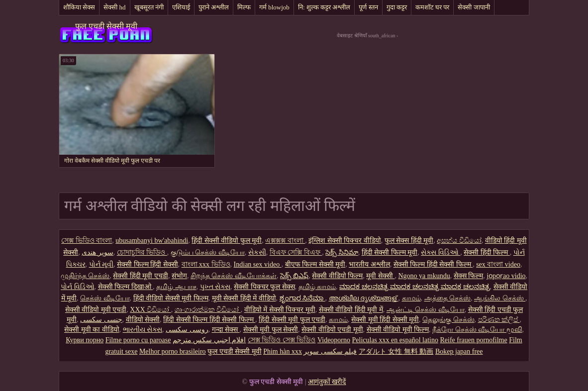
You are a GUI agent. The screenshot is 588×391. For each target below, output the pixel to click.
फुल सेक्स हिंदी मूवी (409, 241)
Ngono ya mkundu (424, 276)
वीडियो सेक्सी (143, 320)
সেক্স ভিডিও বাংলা (87, 241)
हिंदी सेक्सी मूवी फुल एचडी (292, 320)
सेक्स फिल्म (469, 276)
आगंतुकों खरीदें (327, 382)
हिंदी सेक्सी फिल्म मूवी (390, 252)
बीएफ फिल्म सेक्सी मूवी (315, 264)
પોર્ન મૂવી (101, 264)
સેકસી (257, 252)
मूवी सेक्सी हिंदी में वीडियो (244, 298)
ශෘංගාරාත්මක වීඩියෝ (208, 310)
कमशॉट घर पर (433, 7)
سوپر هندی (98, 252)
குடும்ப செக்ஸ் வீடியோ (208, 252)
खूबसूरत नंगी (149, 7)
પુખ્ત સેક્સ (215, 287)
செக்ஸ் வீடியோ (105, 298)
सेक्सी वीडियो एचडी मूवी (332, 330)
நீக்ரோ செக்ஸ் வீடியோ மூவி (477, 330)
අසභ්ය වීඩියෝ (459, 241)
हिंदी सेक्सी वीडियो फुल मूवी (227, 241)
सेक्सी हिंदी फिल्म (487, 252)
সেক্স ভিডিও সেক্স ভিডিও (282, 340)
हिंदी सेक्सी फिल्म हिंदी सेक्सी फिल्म (209, 320)
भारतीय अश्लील (369, 264)
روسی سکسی (187, 330)
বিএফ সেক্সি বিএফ (296, 252)
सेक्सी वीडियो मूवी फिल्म (398, 330)
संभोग (179, 276)
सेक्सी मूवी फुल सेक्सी (271, 330)
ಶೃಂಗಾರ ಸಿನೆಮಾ (302, 298)
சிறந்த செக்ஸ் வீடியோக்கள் (234, 276)
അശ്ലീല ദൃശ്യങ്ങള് (364, 298)
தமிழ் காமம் (317, 287)
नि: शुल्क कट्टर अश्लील (324, 7)
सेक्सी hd (114, 7)
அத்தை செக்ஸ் (448, 298)
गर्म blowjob (274, 7)
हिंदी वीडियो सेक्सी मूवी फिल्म (171, 298)
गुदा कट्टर (397, 7)
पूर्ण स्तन (368, 7)
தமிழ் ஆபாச (176, 287)
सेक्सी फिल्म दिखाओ (126, 287)
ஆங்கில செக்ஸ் (500, 298)
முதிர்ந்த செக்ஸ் (85, 276)
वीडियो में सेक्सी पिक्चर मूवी (280, 310)
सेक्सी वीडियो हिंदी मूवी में (351, 310)
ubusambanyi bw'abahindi (152, 241)
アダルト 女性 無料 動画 (396, 351)
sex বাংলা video (498, 264)
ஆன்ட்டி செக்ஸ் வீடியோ (426, 310)
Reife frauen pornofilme (473, 340)
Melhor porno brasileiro (173, 351)
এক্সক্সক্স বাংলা (285, 241)
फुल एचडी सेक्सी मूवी (106, 26)
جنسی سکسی (101, 320)
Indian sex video (258, 264)
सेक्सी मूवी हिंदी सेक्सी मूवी (385, 320)
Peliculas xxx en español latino (395, 340)
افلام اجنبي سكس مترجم (209, 340)
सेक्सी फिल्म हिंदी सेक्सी (147, 264)
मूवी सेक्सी (380, 276)
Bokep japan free (459, 351)
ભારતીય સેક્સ (143, 330)
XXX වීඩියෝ (150, 310)
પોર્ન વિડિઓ (78, 287)
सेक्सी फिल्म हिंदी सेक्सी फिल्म (433, 264)
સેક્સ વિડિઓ (441, 252)
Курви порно (85, 340)
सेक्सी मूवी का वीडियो (92, 330)
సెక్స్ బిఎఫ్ (294, 276)
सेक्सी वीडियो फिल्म (337, 276)
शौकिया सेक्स (79, 7)
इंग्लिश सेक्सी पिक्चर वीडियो (345, 241)
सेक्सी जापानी (474, 7)
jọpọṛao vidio (506, 276)
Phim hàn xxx (283, 351)
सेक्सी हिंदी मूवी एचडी (141, 276)
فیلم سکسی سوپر (330, 351)
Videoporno (334, 340)
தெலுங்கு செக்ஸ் (448, 320)
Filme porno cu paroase (138, 340)
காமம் (411, 298)
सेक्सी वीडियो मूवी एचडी (96, 310)
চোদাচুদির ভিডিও (142, 252)
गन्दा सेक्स (226, 330)
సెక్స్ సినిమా (342, 252)
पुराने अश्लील (214, 7)
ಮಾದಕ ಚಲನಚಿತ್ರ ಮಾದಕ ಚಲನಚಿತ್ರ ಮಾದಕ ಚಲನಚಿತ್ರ (415, 287)
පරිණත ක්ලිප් (499, 320)
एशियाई (181, 7)
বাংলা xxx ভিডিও (206, 264)
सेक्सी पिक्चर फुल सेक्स (264, 287)
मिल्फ (244, 7)
